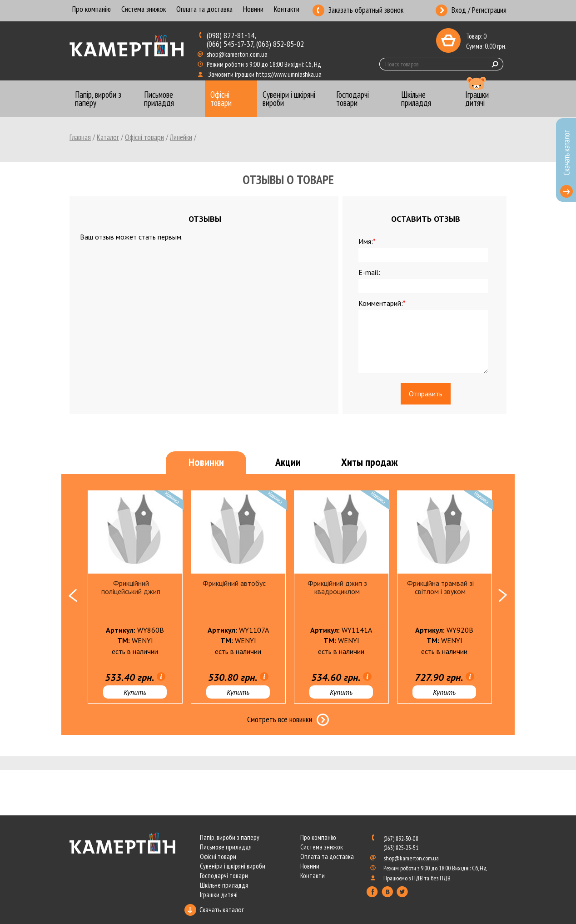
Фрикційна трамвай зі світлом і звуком (440, 587)
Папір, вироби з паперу (230, 837)
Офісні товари (144, 137)
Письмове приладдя (226, 847)
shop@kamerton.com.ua (238, 54)
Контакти (287, 10)
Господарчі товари (224, 876)
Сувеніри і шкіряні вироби (233, 866)
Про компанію (92, 10)
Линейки (181, 137)
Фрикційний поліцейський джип (131, 587)
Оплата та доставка (204, 10)
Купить (135, 692)
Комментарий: (382, 303)
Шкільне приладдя (224, 885)
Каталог (108, 137)
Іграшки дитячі (219, 895)
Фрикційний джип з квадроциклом (337, 587)
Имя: (367, 241)
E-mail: (369, 272)
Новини (253, 10)
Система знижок (144, 10)
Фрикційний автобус (234, 583)
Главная (80, 137)
